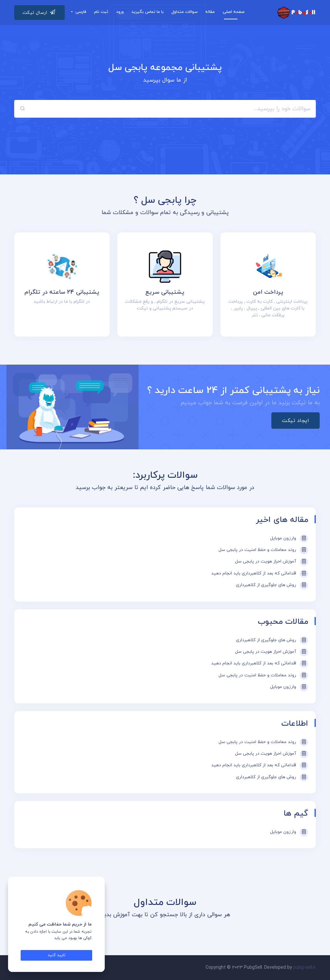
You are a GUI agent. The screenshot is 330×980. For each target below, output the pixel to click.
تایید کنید (57, 955)
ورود (120, 12)
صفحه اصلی (234, 12)
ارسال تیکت (39, 12)
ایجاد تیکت (296, 421)
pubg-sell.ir (305, 968)
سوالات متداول (184, 12)
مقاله (210, 12)
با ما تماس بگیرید (148, 12)
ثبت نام (101, 12)
